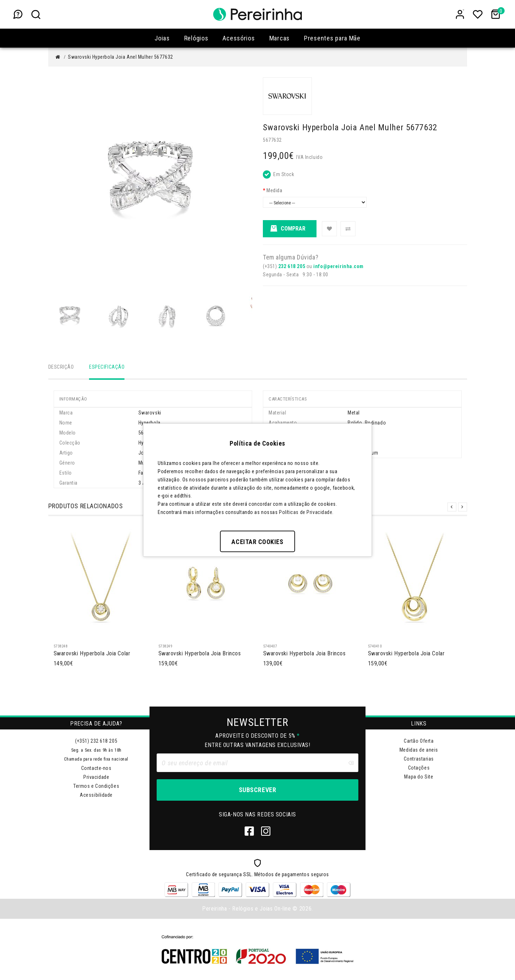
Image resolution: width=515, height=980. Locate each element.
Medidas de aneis (419, 750)
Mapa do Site (419, 777)
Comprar (288, 229)
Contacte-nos (96, 768)
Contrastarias (419, 759)
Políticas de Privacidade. (306, 512)
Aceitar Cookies (257, 541)
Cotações (419, 768)
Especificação (107, 367)
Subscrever (257, 790)
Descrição (61, 367)
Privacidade (96, 777)
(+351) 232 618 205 (96, 741)
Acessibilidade (96, 795)
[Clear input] (351, 763)
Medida (274, 190)
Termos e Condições (96, 786)
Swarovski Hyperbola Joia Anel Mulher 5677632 (121, 57)
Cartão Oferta (419, 741)
